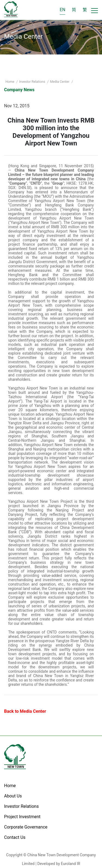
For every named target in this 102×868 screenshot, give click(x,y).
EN (63, 10)
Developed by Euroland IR (59, 864)
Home (10, 82)
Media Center (60, 82)
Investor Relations (33, 82)
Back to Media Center (25, 711)
